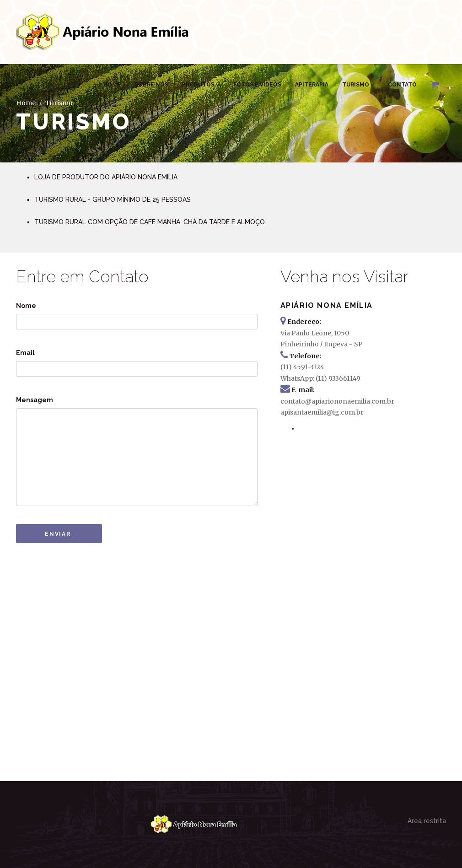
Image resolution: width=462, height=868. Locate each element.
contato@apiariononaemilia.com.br (337, 401)
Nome (26, 306)
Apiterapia (312, 85)
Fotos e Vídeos (257, 85)
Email (25, 353)
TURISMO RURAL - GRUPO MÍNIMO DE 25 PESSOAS (113, 199)
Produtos (201, 85)
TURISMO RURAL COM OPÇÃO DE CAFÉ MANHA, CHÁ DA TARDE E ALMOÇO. (150, 222)
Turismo (358, 85)
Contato (402, 85)
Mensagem (35, 400)
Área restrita (427, 821)
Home (112, 85)
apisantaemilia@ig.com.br (322, 412)
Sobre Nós (151, 85)
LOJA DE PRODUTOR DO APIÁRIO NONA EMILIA (106, 177)
